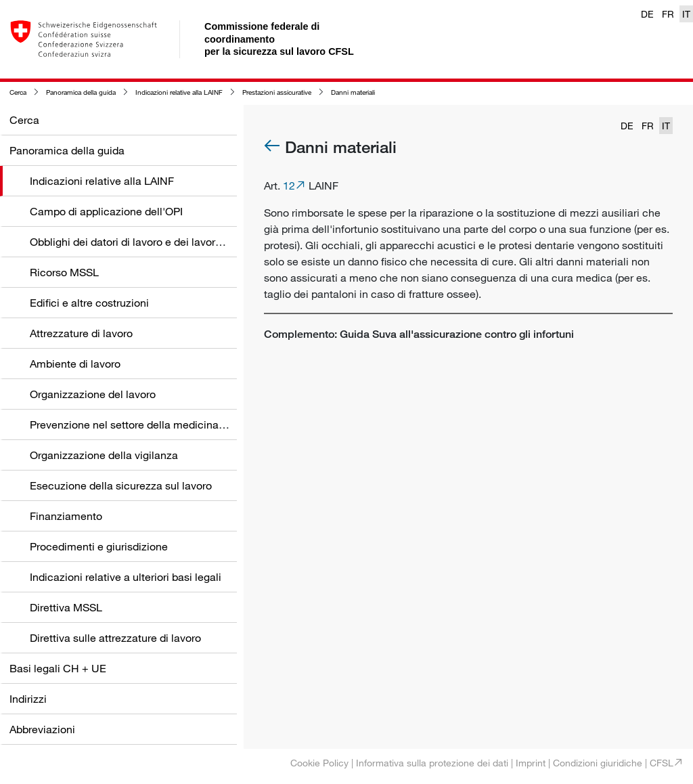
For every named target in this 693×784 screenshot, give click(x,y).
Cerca (18, 92)
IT (686, 14)
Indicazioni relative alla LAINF (179, 92)
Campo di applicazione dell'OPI (106, 211)
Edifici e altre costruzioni (89, 303)
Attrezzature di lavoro (81, 333)
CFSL (662, 763)
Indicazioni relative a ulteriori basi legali (126, 577)
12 (289, 186)
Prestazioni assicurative (277, 92)
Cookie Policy (319, 763)
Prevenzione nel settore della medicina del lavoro (149, 424)
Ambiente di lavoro (75, 364)
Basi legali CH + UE (58, 668)
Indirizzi (28, 699)
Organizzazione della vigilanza (104, 455)
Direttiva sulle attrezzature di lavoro (115, 638)
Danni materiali (353, 92)
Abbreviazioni (42, 729)
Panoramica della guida (81, 92)
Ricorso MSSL (64, 272)
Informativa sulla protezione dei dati (432, 763)
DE (647, 14)
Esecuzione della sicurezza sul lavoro (121, 485)
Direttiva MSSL (66, 607)
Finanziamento (66, 516)
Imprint (531, 763)
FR (668, 14)
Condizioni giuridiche (598, 763)
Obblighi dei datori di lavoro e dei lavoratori (133, 242)
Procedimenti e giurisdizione (99, 546)
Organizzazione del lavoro (93, 394)
